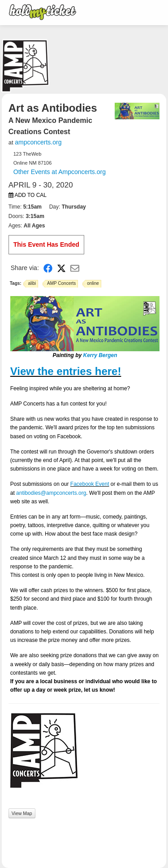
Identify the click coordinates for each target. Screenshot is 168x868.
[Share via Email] (75, 268)
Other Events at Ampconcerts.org (60, 172)
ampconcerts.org (38, 142)
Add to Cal (28, 195)
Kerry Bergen (100, 355)
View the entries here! (66, 371)
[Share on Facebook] (48, 268)
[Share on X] (61, 268)
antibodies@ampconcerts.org (51, 493)
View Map (22, 813)
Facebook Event (90, 484)
